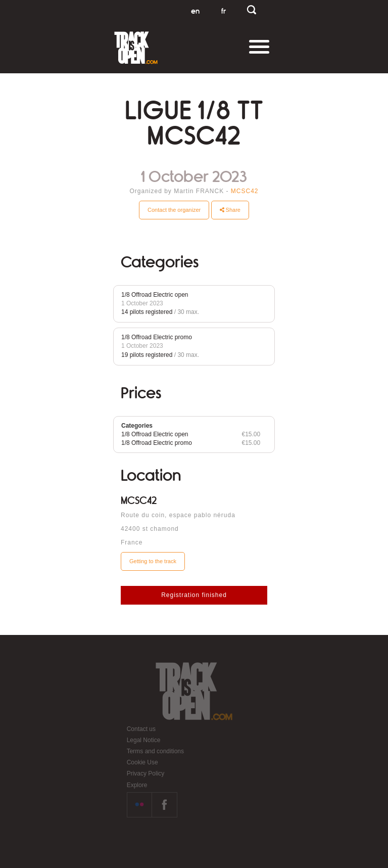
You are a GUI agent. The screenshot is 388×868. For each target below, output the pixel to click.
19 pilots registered (147, 355)
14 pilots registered (147, 312)
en (195, 11)
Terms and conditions (155, 751)
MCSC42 (245, 191)
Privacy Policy (146, 773)
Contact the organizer (174, 210)
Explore (137, 785)
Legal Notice (144, 740)
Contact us (141, 729)
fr (224, 11)
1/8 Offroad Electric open (155, 295)
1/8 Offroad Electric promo (157, 337)
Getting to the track (153, 561)
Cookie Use (142, 762)
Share (230, 210)
